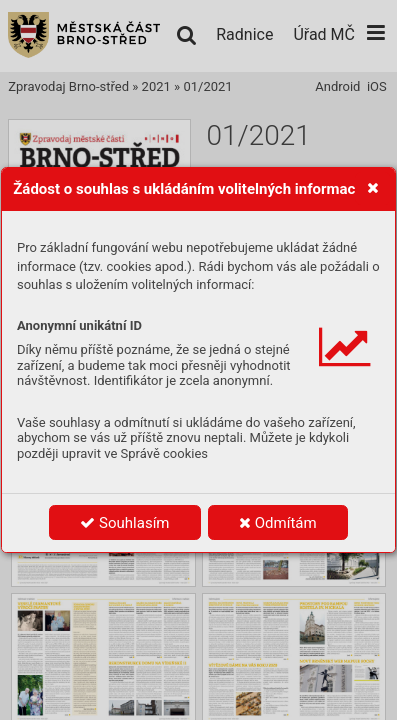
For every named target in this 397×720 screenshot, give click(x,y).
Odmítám (278, 523)
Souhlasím (124, 523)
